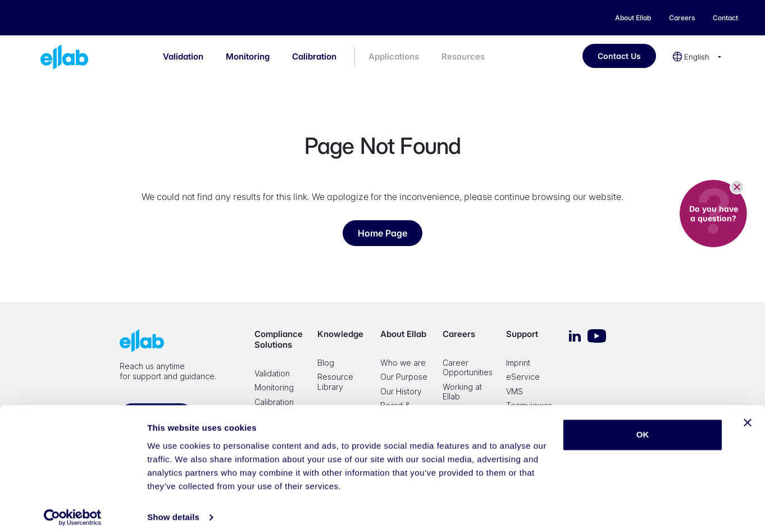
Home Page (382, 233)
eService (523, 377)
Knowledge (340, 334)
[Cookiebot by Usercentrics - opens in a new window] (73, 510)
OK (643, 427)
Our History (401, 391)
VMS (514, 391)
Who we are (403, 363)
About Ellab (403, 334)
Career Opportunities (468, 368)
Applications (394, 56)
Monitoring (248, 56)
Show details (173, 510)
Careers (459, 334)
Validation (183, 56)
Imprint (518, 363)
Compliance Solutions (279, 339)
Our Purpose (404, 377)
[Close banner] (748, 415)
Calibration (314, 56)
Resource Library (335, 382)
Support (522, 334)
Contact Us (619, 56)
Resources (463, 56)
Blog (326, 363)
